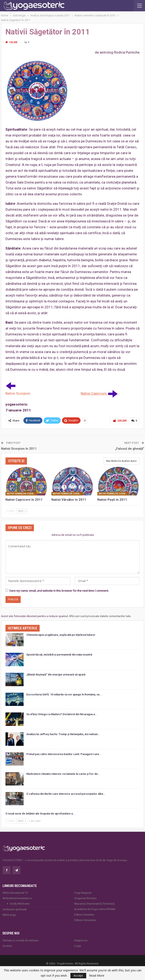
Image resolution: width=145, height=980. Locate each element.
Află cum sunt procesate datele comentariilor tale (100, 616)
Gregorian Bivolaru (85, 898)
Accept (78, 975)
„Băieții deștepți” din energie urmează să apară (56, 675)
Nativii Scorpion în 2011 (19, 449)
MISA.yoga (9, 915)
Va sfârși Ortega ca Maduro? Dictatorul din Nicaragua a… (62, 714)
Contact (7, 946)
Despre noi (81, 940)
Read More (97, 976)
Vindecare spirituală (15, 909)
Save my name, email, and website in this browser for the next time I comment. (59, 591)
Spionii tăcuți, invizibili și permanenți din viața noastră (59, 655)
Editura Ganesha (84, 915)
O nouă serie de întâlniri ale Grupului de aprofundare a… (40, 814)
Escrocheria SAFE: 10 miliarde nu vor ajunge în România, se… (64, 694)
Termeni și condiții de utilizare (20, 940)
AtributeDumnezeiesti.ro (17, 898)
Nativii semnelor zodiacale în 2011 (22, 494)
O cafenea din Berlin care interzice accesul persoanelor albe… (66, 794)
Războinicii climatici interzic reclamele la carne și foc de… (63, 774)
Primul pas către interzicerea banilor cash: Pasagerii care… (64, 754)
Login (78, 946)
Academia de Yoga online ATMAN (95, 909)
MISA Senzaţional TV (15, 893)
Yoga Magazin (83, 893)
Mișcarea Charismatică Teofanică (94, 904)
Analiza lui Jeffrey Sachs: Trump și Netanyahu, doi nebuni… (63, 734)
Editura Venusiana (85, 920)
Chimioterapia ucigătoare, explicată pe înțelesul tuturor (61, 635)
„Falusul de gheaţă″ (130, 449)
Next (22, 511)
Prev (11, 511)
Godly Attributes (20, 904)
